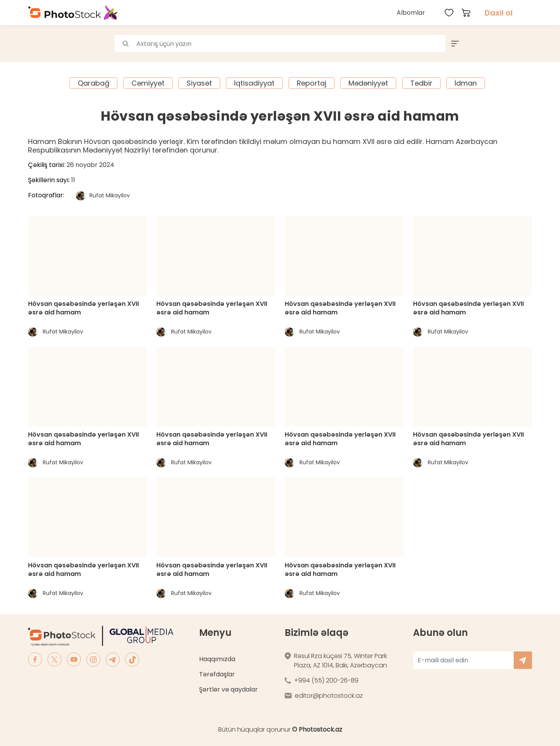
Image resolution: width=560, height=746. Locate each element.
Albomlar (411, 13)
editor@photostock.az (329, 696)
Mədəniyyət (368, 83)
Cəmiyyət (148, 83)
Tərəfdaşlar (217, 674)
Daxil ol (499, 13)
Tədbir (421, 83)
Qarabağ (94, 83)
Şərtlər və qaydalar (228, 689)
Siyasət (199, 83)
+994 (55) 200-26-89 (326, 680)
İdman (466, 83)
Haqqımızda (217, 659)
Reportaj (311, 83)
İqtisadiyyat (254, 83)
